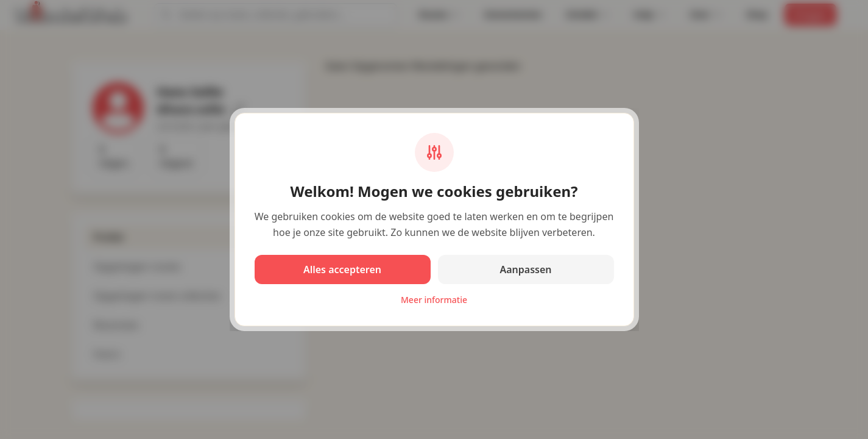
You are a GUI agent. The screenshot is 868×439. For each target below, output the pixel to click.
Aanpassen (525, 269)
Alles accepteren (342, 269)
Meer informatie (434, 300)
